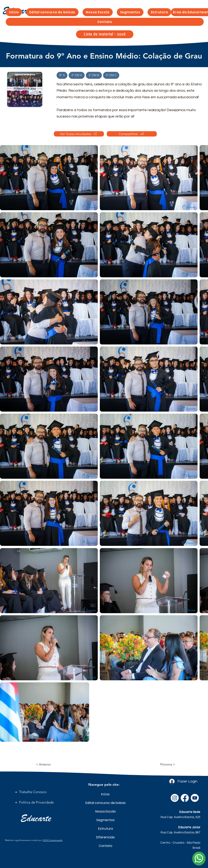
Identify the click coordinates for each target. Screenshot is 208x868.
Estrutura (106, 829)
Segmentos (105, 820)
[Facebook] (185, 798)
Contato (106, 846)
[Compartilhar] (132, 134)
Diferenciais (105, 837)
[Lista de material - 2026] (105, 34)
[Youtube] (195, 798)
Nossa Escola (105, 811)
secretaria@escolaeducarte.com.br (176, 858)
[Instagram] (175, 798)
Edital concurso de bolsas (105, 803)
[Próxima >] (165, 764)
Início (105, 794)
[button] (130, 12)
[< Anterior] (49, 764)
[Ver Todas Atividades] (79, 134)
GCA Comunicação (53, 840)
